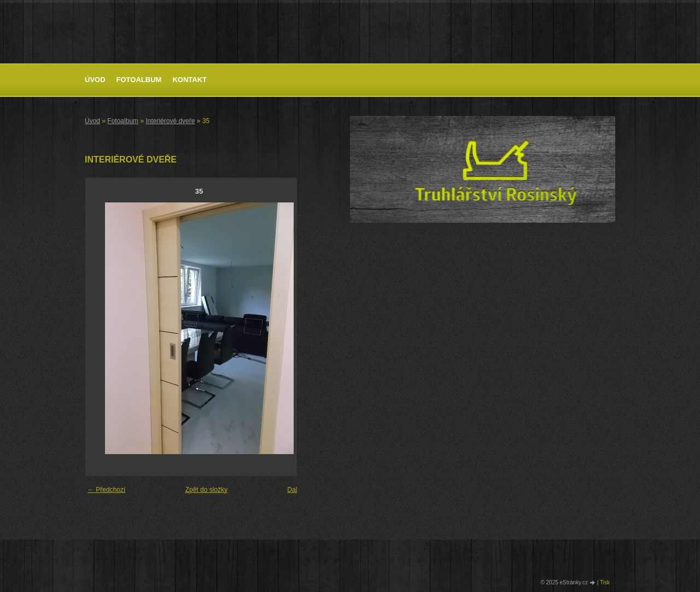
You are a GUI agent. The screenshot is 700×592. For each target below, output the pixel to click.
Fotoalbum (139, 80)
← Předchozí (106, 490)
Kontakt (189, 80)
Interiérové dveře (170, 121)
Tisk (605, 582)
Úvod (95, 80)
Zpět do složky (206, 490)
